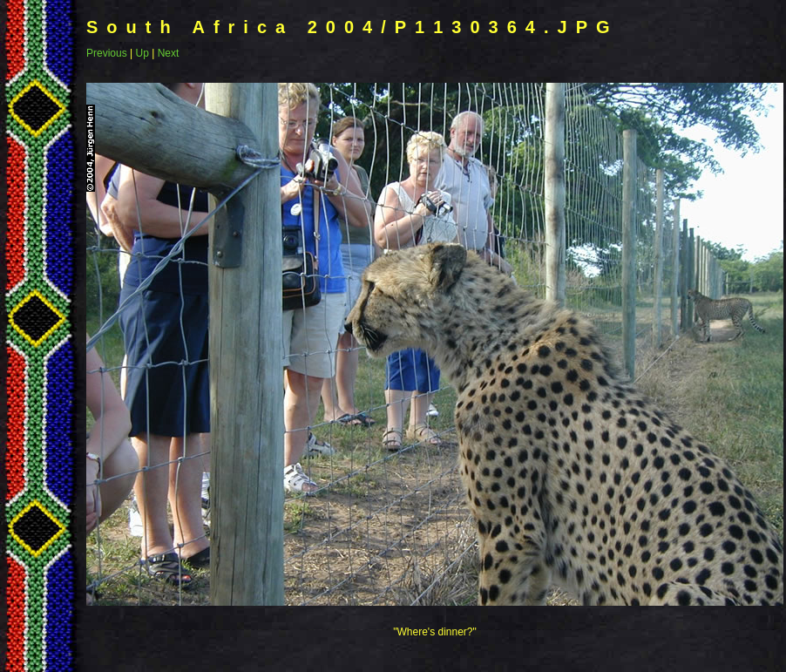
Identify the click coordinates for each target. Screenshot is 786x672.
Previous (107, 53)
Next (169, 53)
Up (142, 53)
